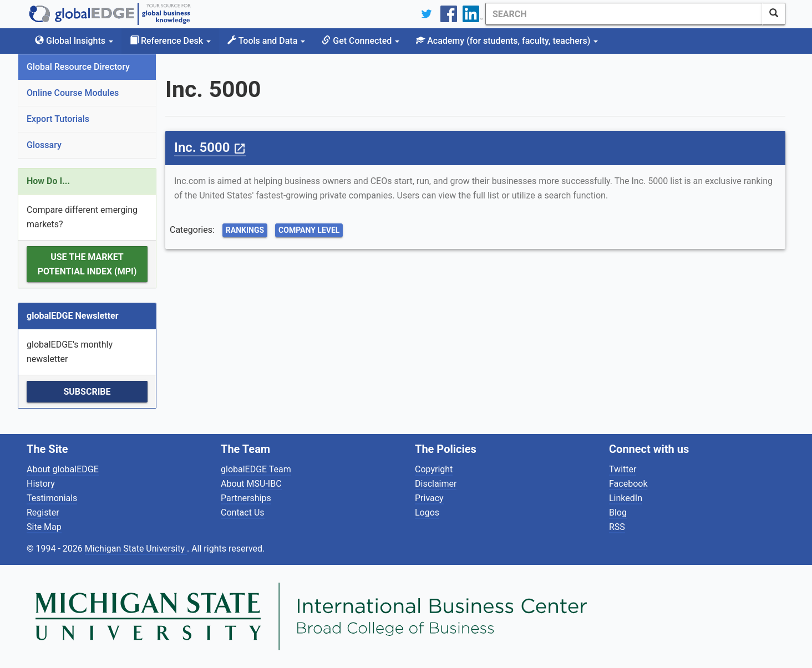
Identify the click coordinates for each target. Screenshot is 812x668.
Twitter (623, 469)
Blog (618, 513)
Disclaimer (436, 484)
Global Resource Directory (78, 67)
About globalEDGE (63, 469)
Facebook (628, 484)
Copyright (434, 469)
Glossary (44, 145)
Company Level (309, 230)
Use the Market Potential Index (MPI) (87, 264)
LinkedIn (626, 498)
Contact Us (243, 513)
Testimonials (52, 498)
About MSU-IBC (251, 484)
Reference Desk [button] (170, 41)
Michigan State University (136, 549)
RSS (617, 527)
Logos (427, 513)
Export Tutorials (58, 119)
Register (43, 513)
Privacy (429, 498)
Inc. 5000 (210, 147)
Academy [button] (507, 41)
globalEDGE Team (256, 469)
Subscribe (87, 392)
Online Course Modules (73, 93)
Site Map (44, 527)
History (41, 484)
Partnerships (246, 498)
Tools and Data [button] (266, 41)
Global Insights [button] (74, 41)
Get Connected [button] (361, 41)
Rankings (245, 230)
